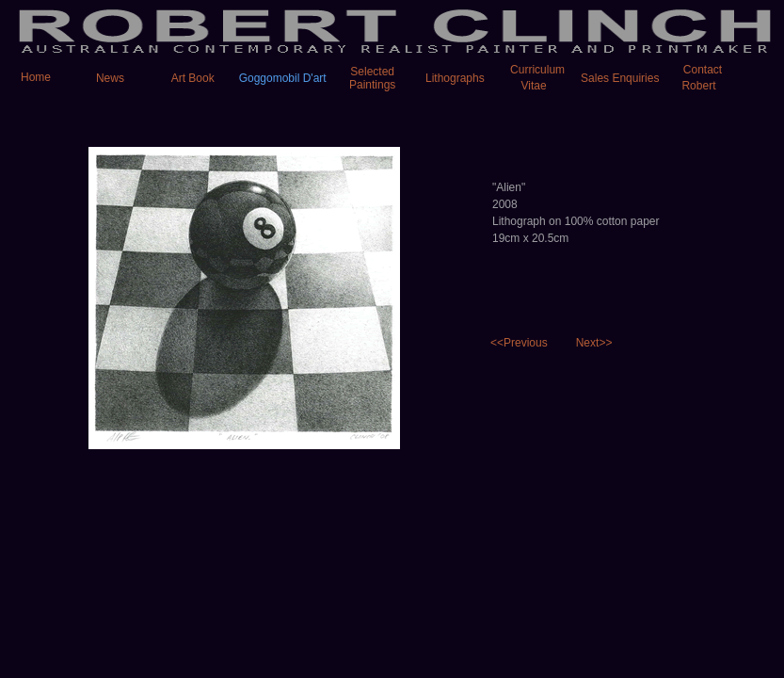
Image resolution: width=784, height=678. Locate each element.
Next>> (594, 343)
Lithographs (455, 78)
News (110, 78)
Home (26, 77)
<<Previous (519, 343)
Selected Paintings (372, 78)
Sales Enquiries (620, 78)
